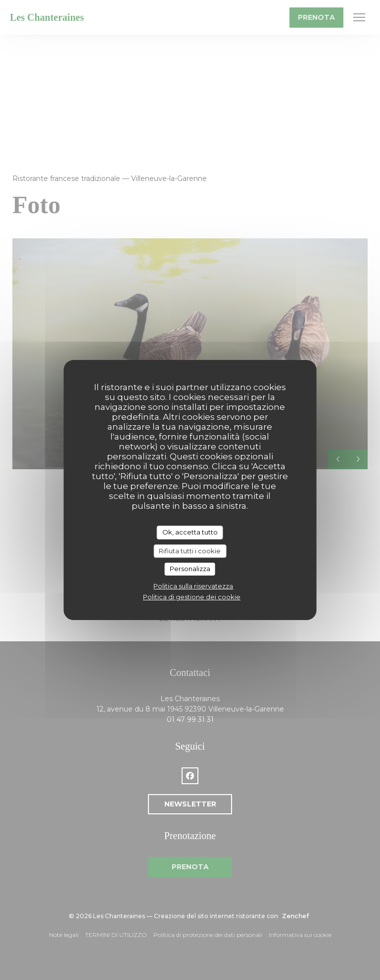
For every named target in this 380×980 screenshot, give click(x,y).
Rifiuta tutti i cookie (190, 551)
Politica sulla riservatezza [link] (193, 586)
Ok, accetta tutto (190, 532)
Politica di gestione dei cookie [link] (192, 597)
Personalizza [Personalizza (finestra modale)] (190, 569)
